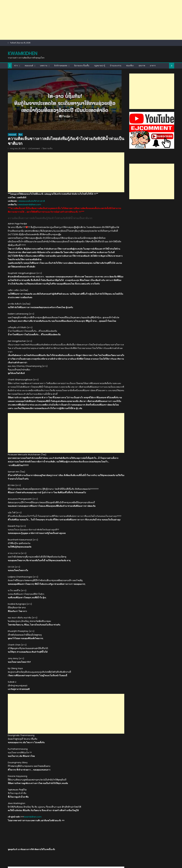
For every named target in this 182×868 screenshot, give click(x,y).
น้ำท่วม (80, 714)
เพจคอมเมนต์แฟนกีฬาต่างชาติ (31, 121)
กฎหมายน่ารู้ (100, 26)
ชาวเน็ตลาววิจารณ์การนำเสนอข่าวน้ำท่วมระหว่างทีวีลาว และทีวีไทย (24, 818)
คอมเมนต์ (29, 26)
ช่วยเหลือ (58, 714)
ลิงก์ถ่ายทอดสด (61, 26)
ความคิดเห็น (40, 714)
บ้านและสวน (116, 26)
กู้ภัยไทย (30, 714)
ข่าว (16, 26)
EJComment (34, 109)
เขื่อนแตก (96, 714)
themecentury (52, 851)
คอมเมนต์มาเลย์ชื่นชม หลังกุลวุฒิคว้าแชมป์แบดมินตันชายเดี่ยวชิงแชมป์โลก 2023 (26, 764)
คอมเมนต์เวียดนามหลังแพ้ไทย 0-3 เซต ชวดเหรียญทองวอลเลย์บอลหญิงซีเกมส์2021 (104, 787)
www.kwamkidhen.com (30, 125)
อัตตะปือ (88, 714)
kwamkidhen (23, 14)
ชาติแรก (66, 714)
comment (21, 714)
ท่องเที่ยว (130, 26)
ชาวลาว (73, 714)
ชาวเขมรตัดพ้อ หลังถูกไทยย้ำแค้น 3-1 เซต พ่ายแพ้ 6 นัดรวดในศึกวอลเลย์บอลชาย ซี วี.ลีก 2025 (65, 789)
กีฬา (10, 757)
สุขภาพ (142, 26)
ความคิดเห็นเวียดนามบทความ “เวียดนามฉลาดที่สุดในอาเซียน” (111, 818)
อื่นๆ (20, 95)
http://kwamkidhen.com (45, 728)
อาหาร (153, 26)
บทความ (44, 26)
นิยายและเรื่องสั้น (82, 26)
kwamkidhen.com (33, 658)
